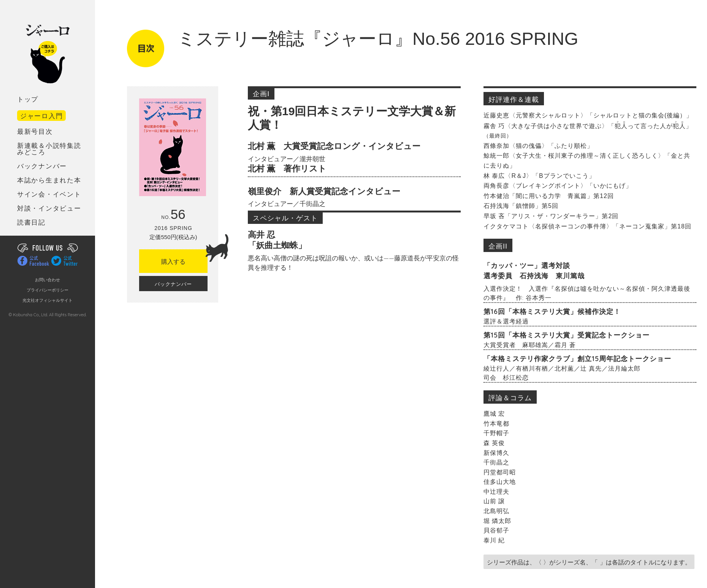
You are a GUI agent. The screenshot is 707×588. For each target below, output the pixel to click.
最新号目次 (35, 132)
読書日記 (31, 223)
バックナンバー (42, 166)
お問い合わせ (48, 280)
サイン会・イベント (49, 194)
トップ (28, 99)
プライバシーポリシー (48, 290)
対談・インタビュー (49, 208)
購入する (184, 257)
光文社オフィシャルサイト (48, 300)
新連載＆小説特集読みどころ (49, 149)
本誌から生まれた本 (49, 180)
